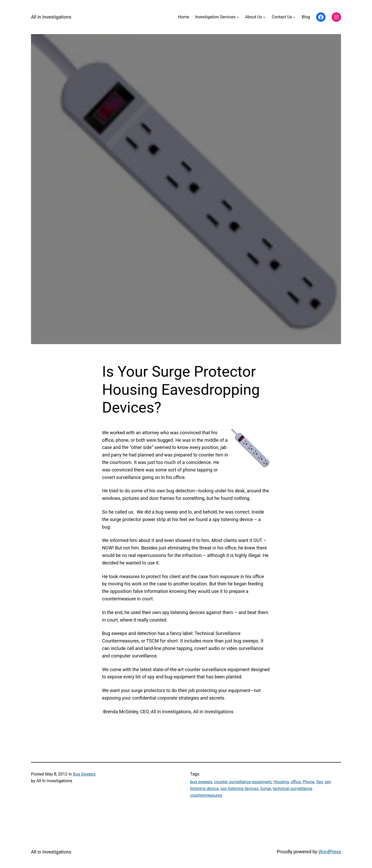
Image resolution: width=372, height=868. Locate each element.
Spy (319, 782)
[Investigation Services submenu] (238, 17)
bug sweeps (201, 782)
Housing (281, 782)
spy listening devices (239, 789)
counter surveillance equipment (243, 782)
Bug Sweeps (84, 774)
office (296, 782)
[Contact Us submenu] (294, 17)
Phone (309, 782)
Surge (266, 789)
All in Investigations (51, 17)
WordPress (330, 852)
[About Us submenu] (264, 17)
